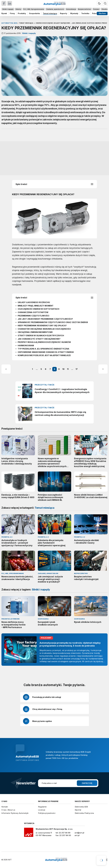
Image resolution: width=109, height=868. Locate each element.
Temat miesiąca (50, 13)
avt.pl (77, 835)
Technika (85, 13)
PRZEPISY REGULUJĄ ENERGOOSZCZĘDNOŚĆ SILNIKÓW (44, 342)
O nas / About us (8, 810)
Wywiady (74, 13)
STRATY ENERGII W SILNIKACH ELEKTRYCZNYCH (41, 336)
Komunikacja (71, 9)
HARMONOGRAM (26, 345)
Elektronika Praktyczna (84, 813)
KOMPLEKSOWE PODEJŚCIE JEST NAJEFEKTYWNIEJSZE (44, 355)
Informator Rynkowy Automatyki (15, 813)
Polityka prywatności (47, 813)
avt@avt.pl (79, 833)
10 (63, 369)
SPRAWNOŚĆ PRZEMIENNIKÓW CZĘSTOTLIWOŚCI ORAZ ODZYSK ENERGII (53, 322)
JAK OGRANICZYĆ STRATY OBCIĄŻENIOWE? (39, 339)
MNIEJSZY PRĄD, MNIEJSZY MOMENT (36, 306)
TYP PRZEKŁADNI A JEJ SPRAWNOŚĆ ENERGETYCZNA (43, 349)
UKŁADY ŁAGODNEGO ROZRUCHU (34, 302)
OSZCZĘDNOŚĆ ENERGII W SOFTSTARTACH (38, 309)
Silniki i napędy (8, 9)
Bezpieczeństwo (84, 9)
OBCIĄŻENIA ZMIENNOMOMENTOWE (35, 332)
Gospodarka (34, 13)
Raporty (64, 13)
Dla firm (102, 13)
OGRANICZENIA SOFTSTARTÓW (33, 312)
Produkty (22, 13)
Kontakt (5, 807)
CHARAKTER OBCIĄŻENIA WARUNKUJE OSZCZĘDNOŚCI (44, 329)
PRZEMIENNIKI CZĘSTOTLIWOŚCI (33, 316)
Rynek (4, 13)
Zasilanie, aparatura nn (55, 9)
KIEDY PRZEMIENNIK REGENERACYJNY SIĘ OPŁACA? (42, 326)
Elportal (78, 810)
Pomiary (96, 9)
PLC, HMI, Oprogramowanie (34, 9)
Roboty (18, 9)
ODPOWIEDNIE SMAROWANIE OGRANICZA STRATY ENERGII (46, 352)
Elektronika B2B (81, 807)
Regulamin (42, 807)
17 (77, 369)
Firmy (12, 13)
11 (68, 369)
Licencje (42, 810)
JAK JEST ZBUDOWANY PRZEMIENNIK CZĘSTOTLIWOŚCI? (45, 319)
